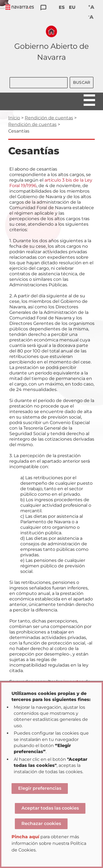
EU (72, 7)
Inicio (14, 118)
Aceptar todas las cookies (50, 808)
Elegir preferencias (40, 788)
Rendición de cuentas (49, 118)
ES (62, 7)
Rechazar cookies (41, 823)
